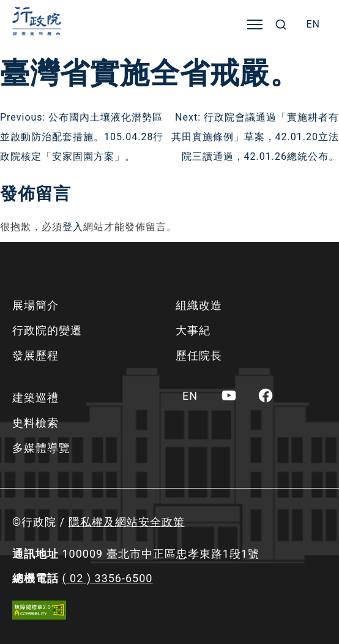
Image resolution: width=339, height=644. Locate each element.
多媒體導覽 (41, 448)
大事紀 (193, 330)
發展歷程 (35, 355)
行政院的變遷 (47, 330)
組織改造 (199, 305)
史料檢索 (35, 423)
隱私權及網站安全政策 (127, 522)
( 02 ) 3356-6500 (107, 578)
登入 (73, 227)
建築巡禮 (35, 398)
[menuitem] (313, 24)
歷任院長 (199, 355)
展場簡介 (35, 305)
